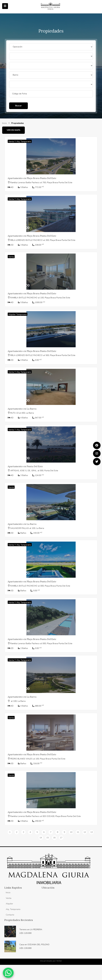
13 (92, 832)
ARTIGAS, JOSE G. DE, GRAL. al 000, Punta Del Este (34, 471)
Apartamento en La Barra (22, 409)
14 (41, 838)
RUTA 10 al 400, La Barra (22, 413)
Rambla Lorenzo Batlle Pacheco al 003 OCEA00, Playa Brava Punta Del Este (45, 816)
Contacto (10, 915)
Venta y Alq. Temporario (20, 141)
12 (85, 832)
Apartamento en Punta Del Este (25, 466)
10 (71, 832)
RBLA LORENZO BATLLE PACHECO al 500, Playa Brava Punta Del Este (43, 355)
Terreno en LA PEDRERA (31, 930)
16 (54, 838)
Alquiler (9, 904)
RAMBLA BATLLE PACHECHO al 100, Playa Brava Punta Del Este (40, 298)
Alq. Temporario (13, 909)
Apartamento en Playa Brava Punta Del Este (32, 178)
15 (48, 838)
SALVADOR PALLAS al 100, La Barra (27, 528)
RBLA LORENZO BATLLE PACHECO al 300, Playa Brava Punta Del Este (43, 240)
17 (61, 838)
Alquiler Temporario (18, 314)
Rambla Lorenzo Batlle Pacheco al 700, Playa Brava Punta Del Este (41, 183)
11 (78, 832)
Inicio (4, 123)
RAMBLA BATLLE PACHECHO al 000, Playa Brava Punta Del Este (40, 586)
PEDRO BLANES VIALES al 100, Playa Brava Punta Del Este (38, 759)
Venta (11, 257)
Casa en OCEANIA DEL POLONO (34, 945)
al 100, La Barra (18, 701)
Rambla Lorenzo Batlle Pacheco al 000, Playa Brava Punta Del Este (41, 643)
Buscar (18, 106)
